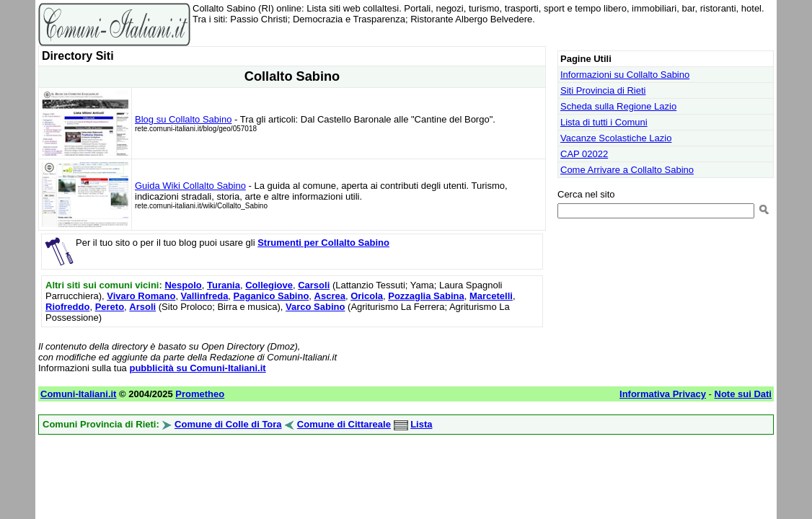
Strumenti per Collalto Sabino (323, 243)
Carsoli (314, 285)
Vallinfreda (205, 296)
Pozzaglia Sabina (426, 296)
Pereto (110, 307)
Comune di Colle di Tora (228, 424)
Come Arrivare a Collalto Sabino (627, 170)
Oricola (367, 296)
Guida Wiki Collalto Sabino (190, 186)
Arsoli (142, 307)
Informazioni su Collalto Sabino (625, 75)
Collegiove (269, 285)
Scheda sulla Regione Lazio (618, 106)
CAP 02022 (584, 154)
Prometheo (200, 394)
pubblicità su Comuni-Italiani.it (197, 368)
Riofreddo (67, 307)
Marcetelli (491, 296)
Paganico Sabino (272, 296)
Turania (224, 285)
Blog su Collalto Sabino (183, 119)
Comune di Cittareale (344, 424)
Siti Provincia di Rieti (603, 90)
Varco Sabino (315, 307)
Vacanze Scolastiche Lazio (616, 138)
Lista (421, 424)
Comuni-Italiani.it (78, 394)
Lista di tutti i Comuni (604, 122)
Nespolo (183, 285)
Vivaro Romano (141, 296)
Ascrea (330, 296)
